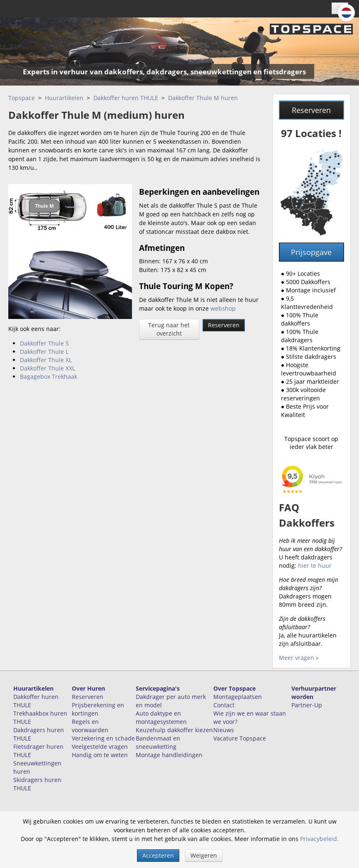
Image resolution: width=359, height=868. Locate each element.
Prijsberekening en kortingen (98, 709)
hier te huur (315, 565)
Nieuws (224, 730)
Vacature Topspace (240, 738)
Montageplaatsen (238, 697)
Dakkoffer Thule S (44, 343)
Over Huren (88, 688)
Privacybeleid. (319, 839)
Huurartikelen (64, 98)
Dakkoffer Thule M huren (203, 98)
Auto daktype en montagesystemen (161, 717)
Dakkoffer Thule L (44, 352)
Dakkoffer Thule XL (46, 360)
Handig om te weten (100, 755)
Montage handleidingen (169, 755)
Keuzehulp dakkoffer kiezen (174, 730)
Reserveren (224, 325)
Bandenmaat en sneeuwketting (158, 742)
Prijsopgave (311, 252)
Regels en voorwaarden (90, 726)
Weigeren (204, 855)
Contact (224, 705)
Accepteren (158, 855)
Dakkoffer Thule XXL (48, 368)
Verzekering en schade (103, 738)
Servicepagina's (158, 688)
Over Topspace (234, 688)
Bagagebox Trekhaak (49, 376)
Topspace (22, 98)
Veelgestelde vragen (100, 747)
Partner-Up (307, 705)
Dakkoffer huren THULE (126, 98)
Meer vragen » (299, 658)
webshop (223, 308)
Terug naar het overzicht (169, 329)
